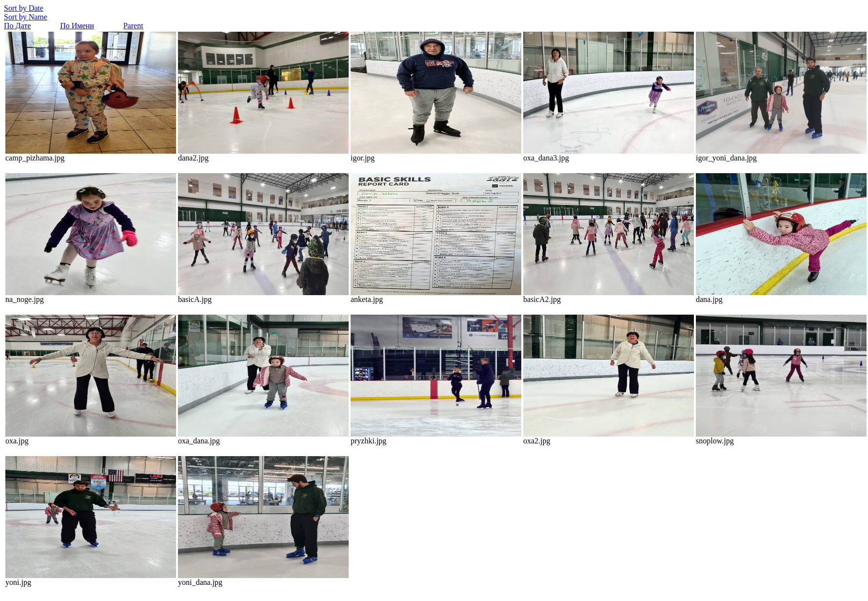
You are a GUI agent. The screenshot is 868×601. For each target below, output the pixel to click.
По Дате (17, 26)
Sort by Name (26, 17)
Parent (133, 26)
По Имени (77, 26)
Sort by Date (24, 8)
